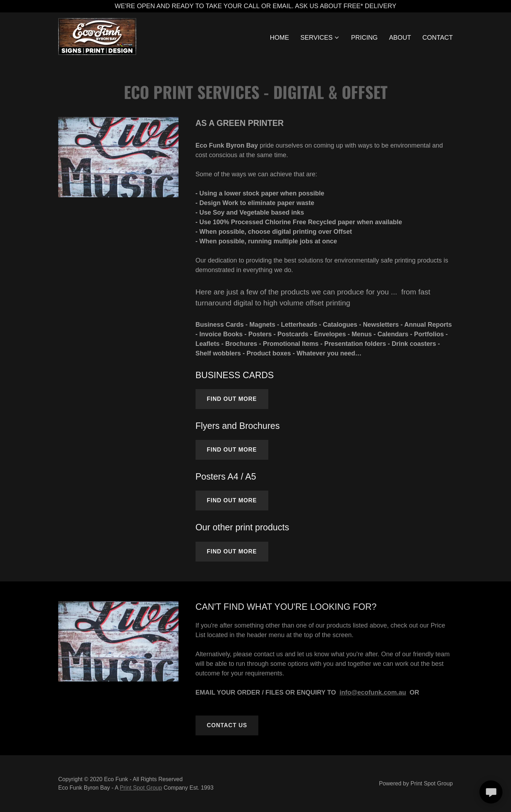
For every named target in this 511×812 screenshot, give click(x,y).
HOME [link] (280, 38)
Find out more (232, 399)
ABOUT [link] (400, 38)
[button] (320, 38)
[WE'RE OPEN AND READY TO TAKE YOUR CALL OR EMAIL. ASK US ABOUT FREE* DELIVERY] (255, 6)
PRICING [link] (364, 38)
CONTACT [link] (438, 38)
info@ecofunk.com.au (373, 692)
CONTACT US (227, 725)
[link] (97, 36)
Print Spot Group (141, 788)
